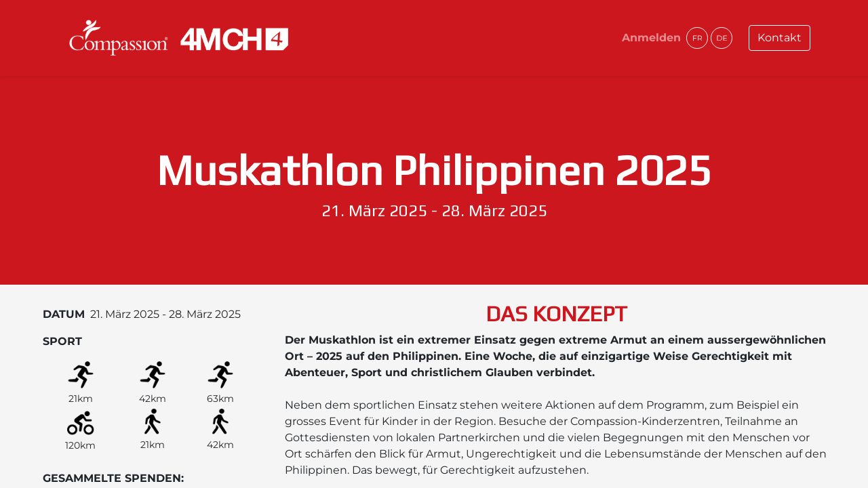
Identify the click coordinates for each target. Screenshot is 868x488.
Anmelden (651, 38)
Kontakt (780, 38)
